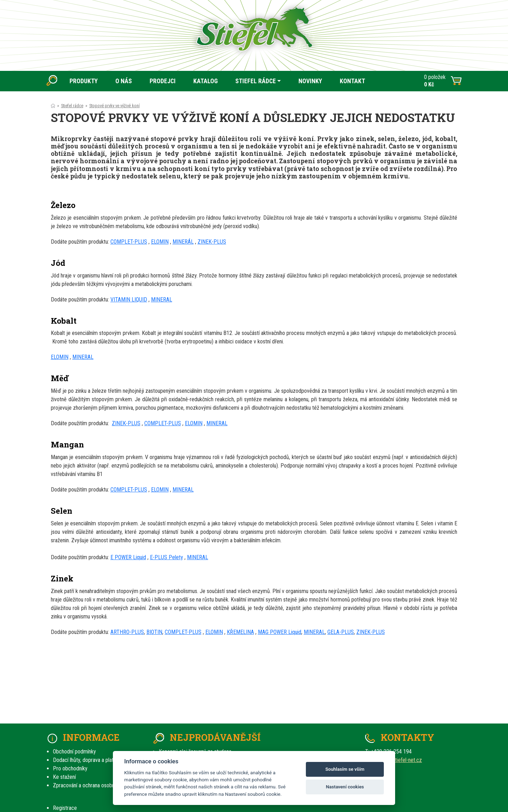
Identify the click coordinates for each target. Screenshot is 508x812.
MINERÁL (183, 242)
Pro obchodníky (70, 768)
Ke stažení (64, 777)
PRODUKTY (84, 81)
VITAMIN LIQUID (129, 300)
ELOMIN (160, 242)
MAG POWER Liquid (280, 632)
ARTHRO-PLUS (127, 632)
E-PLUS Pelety (167, 557)
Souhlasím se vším (345, 769)
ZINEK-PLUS (212, 242)
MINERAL (162, 300)
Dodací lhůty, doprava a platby (86, 760)
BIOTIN (154, 632)
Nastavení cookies (345, 787)
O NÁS (124, 81)
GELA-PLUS (341, 632)
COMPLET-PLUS (129, 242)
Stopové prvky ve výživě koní (114, 106)
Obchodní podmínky (74, 752)
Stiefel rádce (72, 106)
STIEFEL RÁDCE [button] (256, 81)
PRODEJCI (163, 81)
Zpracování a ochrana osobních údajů (94, 785)
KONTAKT (352, 81)
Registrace (65, 808)
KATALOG (205, 81)
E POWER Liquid (128, 557)
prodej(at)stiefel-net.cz (396, 760)
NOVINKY (310, 81)
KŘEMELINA (240, 632)
